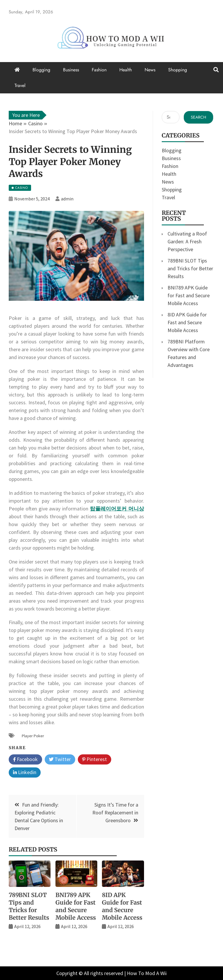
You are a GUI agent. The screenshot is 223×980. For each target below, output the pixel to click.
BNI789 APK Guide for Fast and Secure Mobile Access (76, 906)
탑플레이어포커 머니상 (117, 509)
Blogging (41, 70)
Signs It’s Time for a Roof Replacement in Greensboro (115, 813)
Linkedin (25, 773)
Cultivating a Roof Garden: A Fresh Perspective (187, 241)
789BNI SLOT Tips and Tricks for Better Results (29, 906)
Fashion (99, 70)
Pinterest (95, 760)
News (150, 70)
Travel (20, 85)
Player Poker (33, 736)
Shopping (178, 70)
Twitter (60, 760)
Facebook (25, 760)
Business (71, 70)
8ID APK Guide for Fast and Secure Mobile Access (122, 906)
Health (126, 70)
